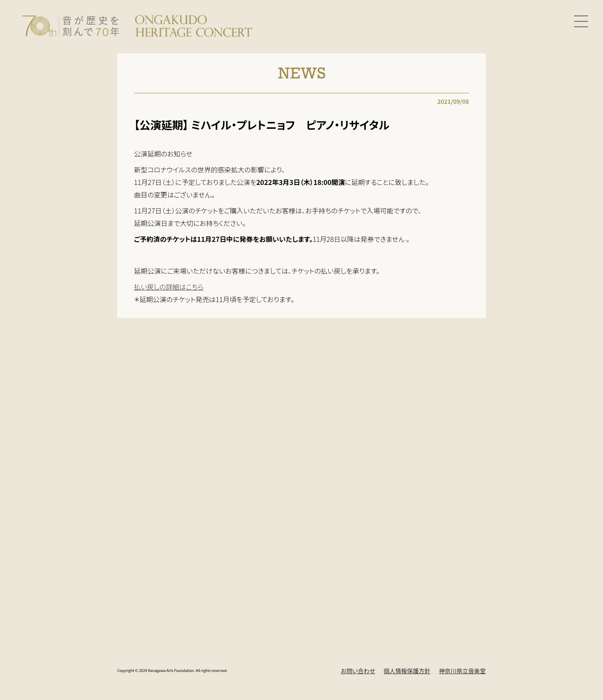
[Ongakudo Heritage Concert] (137, 25)
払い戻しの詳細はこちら (169, 287)
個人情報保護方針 (407, 671)
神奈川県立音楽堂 (462, 671)
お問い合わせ (358, 671)
